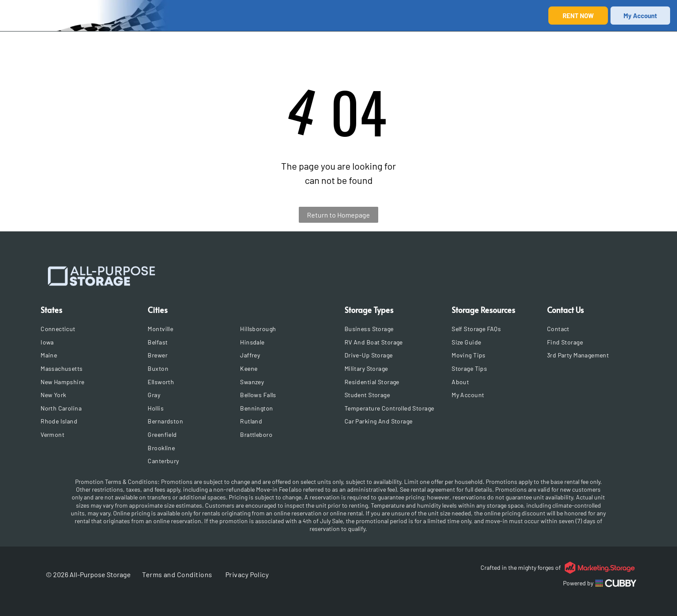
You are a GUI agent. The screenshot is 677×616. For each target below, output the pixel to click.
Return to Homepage (338, 215)
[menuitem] (91, 329)
